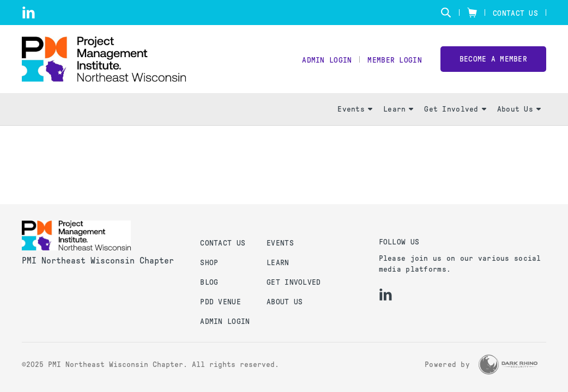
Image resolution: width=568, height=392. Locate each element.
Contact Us (515, 13)
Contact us (223, 243)
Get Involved (455, 109)
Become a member (493, 59)
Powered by (447, 365)
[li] (29, 13)
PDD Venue (220, 302)
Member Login (394, 60)
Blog (209, 282)
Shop (209, 263)
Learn (398, 109)
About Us (519, 109)
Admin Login (327, 60)
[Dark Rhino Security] (508, 365)
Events (355, 109)
